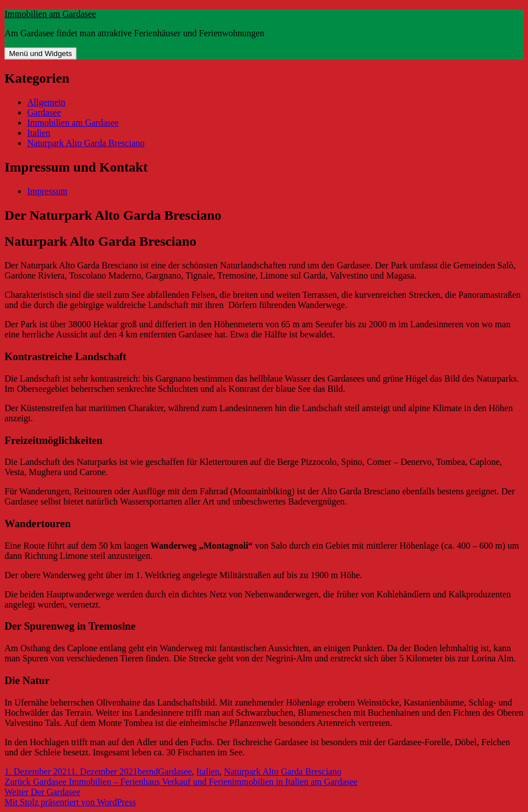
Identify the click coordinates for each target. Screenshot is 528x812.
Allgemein (46, 102)
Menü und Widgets (40, 54)
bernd (148, 772)
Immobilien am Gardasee (50, 14)
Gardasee (44, 112)
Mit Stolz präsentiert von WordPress (70, 802)
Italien (39, 133)
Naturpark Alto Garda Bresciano (86, 143)
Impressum (47, 191)
